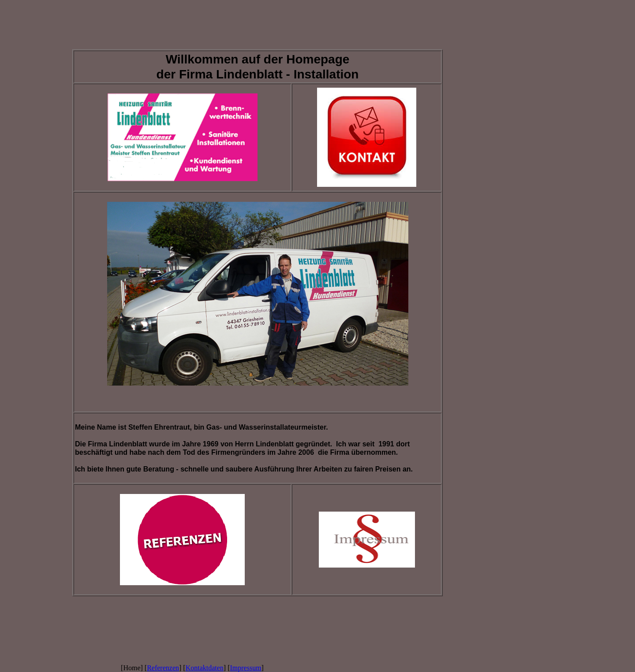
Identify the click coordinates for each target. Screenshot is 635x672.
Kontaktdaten (205, 668)
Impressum (246, 668)
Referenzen (163, 668)
